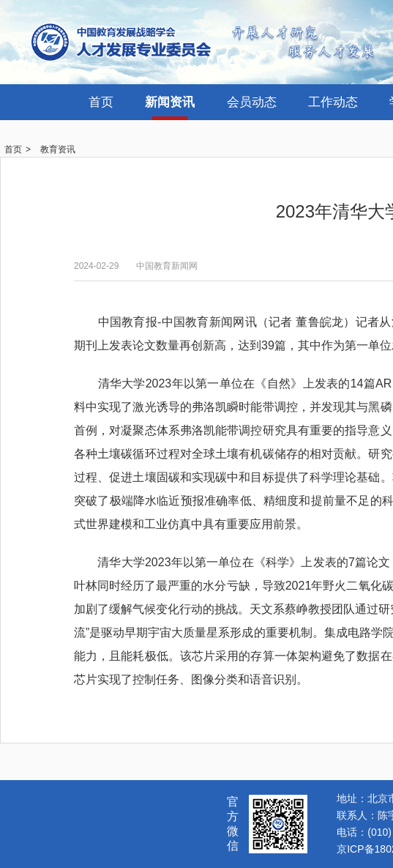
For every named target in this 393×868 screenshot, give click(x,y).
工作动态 (333, 102)
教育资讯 (58, 149)
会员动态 (252, 102)
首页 (101, 102)
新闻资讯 (170, 102)
